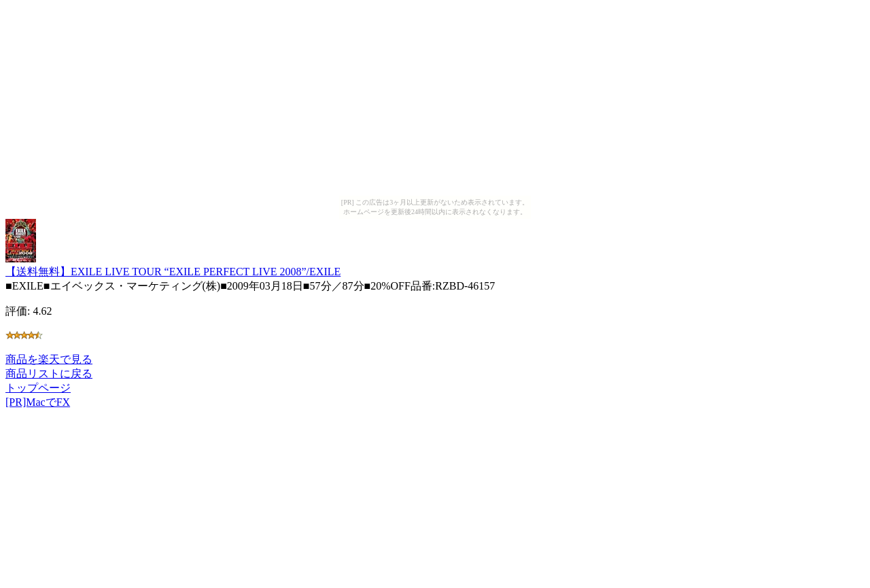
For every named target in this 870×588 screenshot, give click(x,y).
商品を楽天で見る (49, 359)
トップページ (38, 388)
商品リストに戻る (49, 374)
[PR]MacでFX (38, 402)
